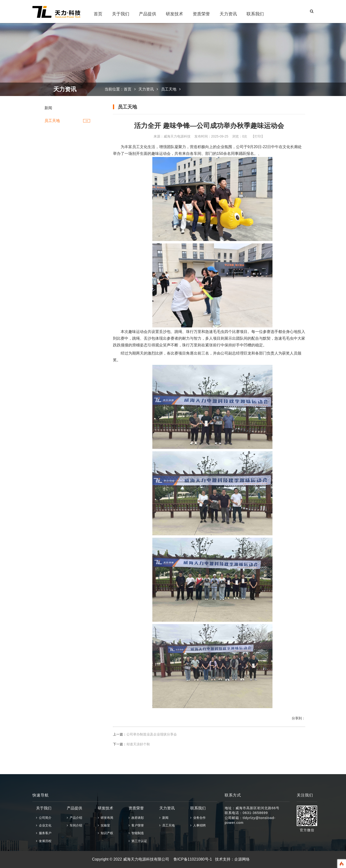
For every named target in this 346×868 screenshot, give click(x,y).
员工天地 (52, 121)
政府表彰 (136, 818)
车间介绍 (74, 825)
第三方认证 (138, 841)
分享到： (298, 718)
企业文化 (44, 825)
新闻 (48, 108)
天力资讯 (228, 14)
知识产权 (105, 833)
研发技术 (174, 14)
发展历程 (44, 841)
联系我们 (255, 14)
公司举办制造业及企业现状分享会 (152, 734)
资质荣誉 (201, 14)
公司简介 (44, 818)
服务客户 (44, 833)
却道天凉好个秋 (138, 744)
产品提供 (148, 14)
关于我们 (121, 14)
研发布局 (105, 818)
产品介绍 (74, 818)
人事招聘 (198, 825)
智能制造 (136, 833)
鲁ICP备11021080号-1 (193, 859)
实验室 (104, 825)
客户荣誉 (136, 825)
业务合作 (198, 818)
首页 (98, 14)
